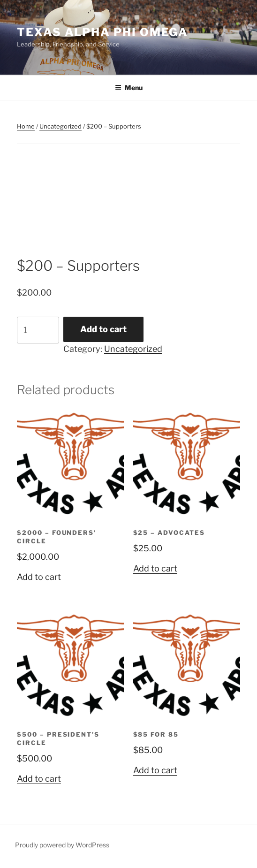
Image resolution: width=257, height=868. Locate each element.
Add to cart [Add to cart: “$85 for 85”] (155, 770)
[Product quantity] (38, 330)
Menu (129, 88)
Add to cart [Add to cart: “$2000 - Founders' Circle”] (39, 577)
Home (26, 126)
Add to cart (103, 329)
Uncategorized (60, 126)
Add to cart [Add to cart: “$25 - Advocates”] (155, 568)
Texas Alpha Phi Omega (102, 32)
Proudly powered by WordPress (62, 845)
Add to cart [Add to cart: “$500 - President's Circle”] (39, 779)
